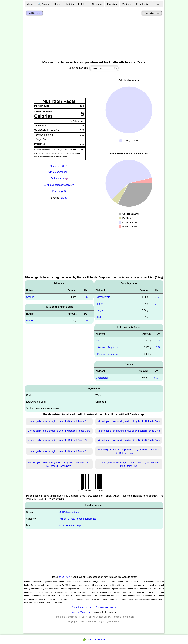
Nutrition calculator (76, 4)
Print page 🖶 (59, 191)
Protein (30, 321)
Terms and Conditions (66, 617)
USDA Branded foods (70, 512)
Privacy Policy (86, 617)
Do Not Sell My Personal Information (115, 617)
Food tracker (143, 4)
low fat (64, 198)
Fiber (100, 304)
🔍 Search (43, 4)
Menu (30, 4)
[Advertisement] (94, 39)
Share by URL (59, 166)
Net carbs (102, 317)
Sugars (101, 310)
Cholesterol (102, 378)
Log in (158, 4)
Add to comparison (58, 172)
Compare (97, 4)
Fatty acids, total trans (109, 354)
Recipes (126, 4)
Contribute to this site (83, 607)
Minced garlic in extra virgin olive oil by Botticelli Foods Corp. (59, 421)
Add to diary (34, 13)
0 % (86, 297)
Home (57, 4)
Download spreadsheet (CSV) (59, 185)
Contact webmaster (106, 607)
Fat (98, 341)
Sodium (30, 297)
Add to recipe (58, 178)
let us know (64, 577)
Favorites (112, 4)
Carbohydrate (103, 297)
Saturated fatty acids (108, 347)
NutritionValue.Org (81, 612)
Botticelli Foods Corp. (70, 526)
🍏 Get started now (94, 640)
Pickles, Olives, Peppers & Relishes (78, 519)
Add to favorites (152, 13)
